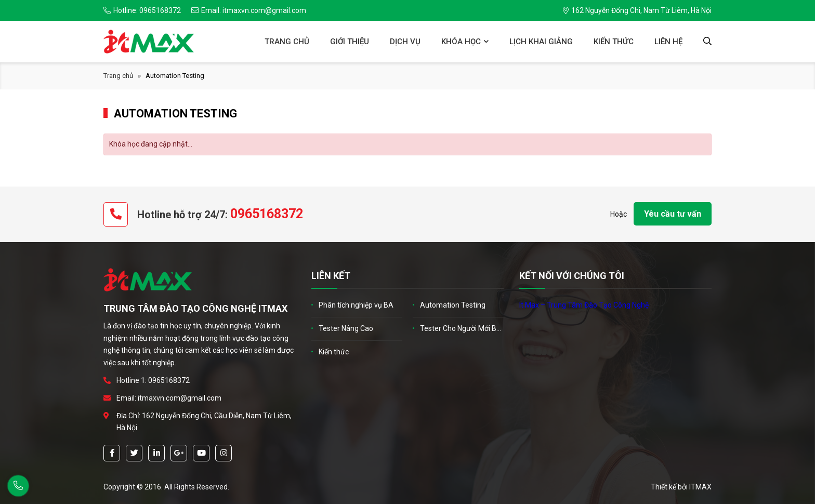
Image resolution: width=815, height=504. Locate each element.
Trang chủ (287, 42)
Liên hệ (668, 42)
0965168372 (267, 214)
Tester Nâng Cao (346, 328)
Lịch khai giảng (541, 42)
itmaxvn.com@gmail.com (180, 398)
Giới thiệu (350, 42)
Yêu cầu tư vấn (673, 214)
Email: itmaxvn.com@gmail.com (249, 10)
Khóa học (461, 42)
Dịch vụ (405, 42)
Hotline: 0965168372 (142, 10)
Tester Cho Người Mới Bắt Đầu (462, 328)
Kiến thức (614, 42)
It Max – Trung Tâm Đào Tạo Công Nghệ (584, 305)
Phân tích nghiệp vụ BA (356, 305)
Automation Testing (453, 305)
